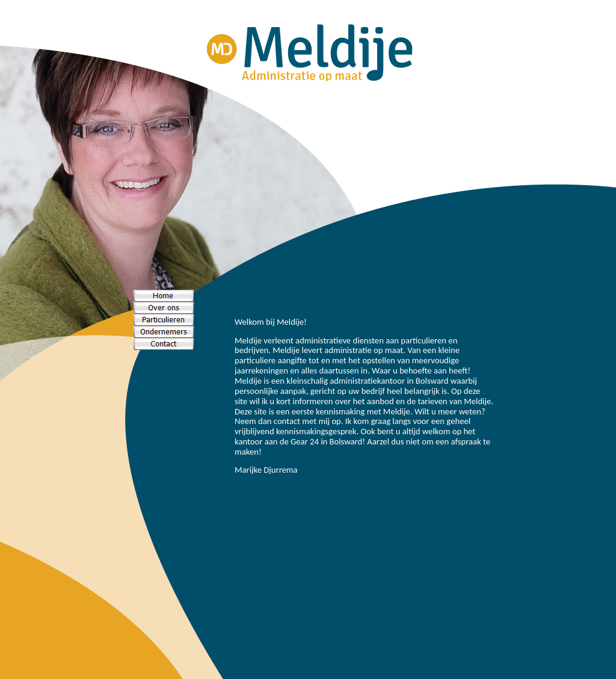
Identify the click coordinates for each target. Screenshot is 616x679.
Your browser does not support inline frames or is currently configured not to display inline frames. (364, 415)
